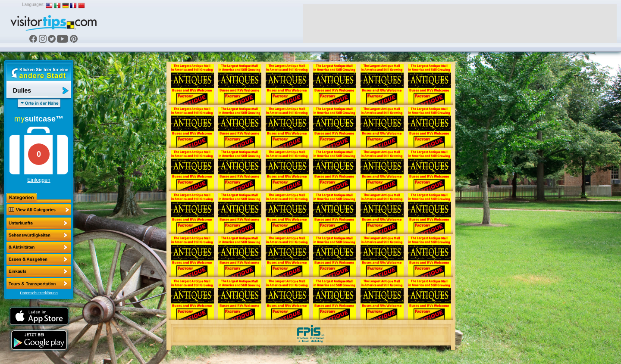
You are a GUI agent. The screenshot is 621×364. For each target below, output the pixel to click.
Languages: (33, 5)
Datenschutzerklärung (39, 293)
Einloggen (39, 180)
